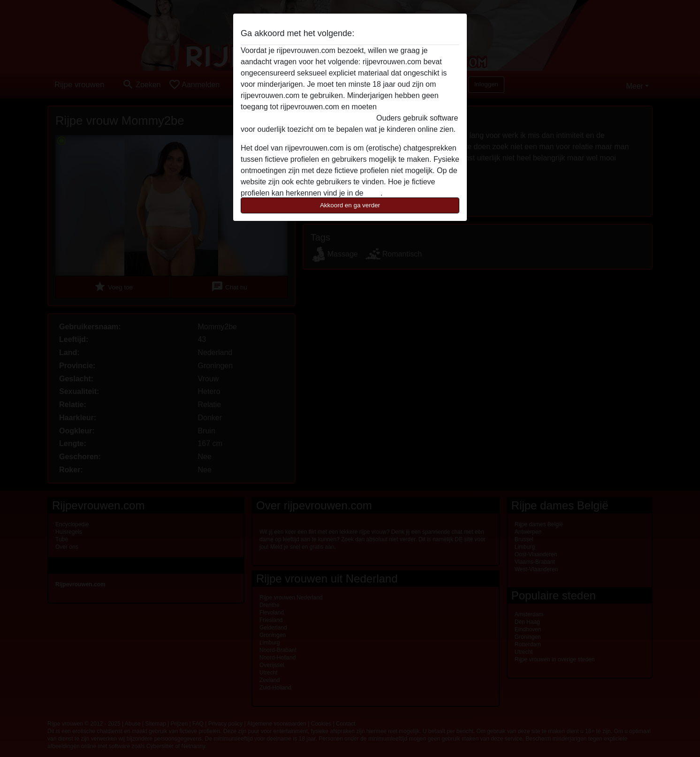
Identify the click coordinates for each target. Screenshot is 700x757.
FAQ (373, 193)
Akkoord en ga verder (350, 205)
